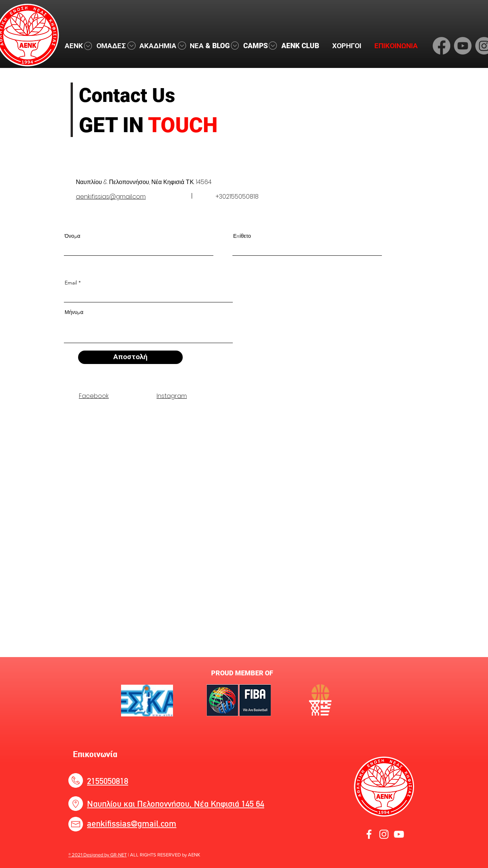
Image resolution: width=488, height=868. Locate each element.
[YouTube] (399, 834)
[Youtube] (463, 46)
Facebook (94, 396)
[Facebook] (441, 46)
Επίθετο (242, 236)
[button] (77, 46)
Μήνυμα (74, 312)
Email (71, 283)
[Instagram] (384, 834)
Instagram (172, 396)
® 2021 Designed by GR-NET (98, 855)
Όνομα (72, 236)
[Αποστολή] (130, 357)
